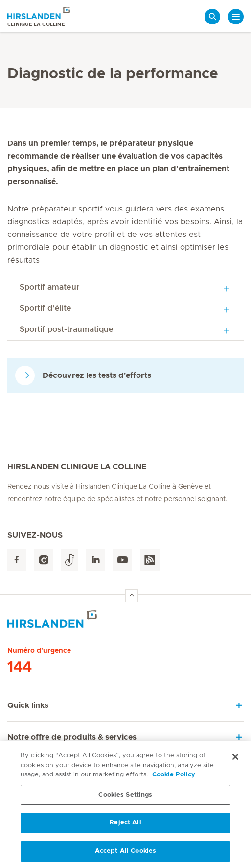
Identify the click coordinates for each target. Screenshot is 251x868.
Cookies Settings (125, 797)
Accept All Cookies (125, 854)
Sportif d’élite (46, 308)
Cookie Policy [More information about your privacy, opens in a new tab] (174, 778)
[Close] (235, 760)
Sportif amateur (49, 287)
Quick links (28, 705)
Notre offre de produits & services (72, 737)
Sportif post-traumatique (67, 329)
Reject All (125, 826)
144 (20, 667)
